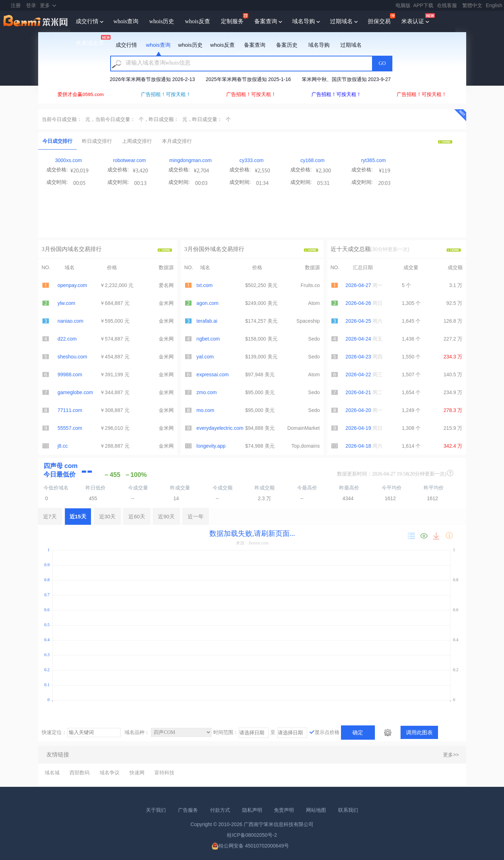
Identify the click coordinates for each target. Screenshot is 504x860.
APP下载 (423, 5)
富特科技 (164, 773)
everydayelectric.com (220, 428)
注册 (16, 5)
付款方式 (220, 810)
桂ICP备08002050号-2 (252, 835)
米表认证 (413, 21)
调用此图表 (419, 732)
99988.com (70, 374)
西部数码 (80, 773)
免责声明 (284, 810)
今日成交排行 (57, 141)
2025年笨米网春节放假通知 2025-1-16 (248, 79)
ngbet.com (208, 339)
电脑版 (403, 5)
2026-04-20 (358, 410)
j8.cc (63, 446)
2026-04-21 (358, 392)
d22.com (67, 339)
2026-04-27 (358, 285)
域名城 (52, 773)
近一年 (196, 516)
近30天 (108, 516)
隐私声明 (252, 810)
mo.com (205, 410)
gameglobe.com (75, 392)
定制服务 (232, 21)
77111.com (70, 410)
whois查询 (126, 21)
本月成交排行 (177, 141)
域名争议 (110, 773)
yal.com (205, 357)
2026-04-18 (358, 446)
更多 (45, 5)
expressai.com (213, 374)
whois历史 (162, 21)
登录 (31, 5)
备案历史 (287, 45)
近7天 (50, 516)
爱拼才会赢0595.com (80, 94)
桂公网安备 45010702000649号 (250, 846)
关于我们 (156, 810)
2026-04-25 (358, 321)
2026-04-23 (358, 357)
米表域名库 (90, 43)
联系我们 (348, 810)
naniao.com (70, 321)
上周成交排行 (137, 141)
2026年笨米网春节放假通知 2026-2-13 (152, 79)
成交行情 (87, 21)
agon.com (207, 303)
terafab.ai (207, 321)
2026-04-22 (358, 374)
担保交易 (379, 21)
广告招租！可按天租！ (166, 94)
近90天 (166, 516)
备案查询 (266, 21)
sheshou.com (72, 357)
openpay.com (72, 285)
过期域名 (341, 21)
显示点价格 (327, 732)
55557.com (70, 428)
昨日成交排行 (97, 141)
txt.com (205, 285)
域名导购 (304, 21)
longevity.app (211, 446)
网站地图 (316, 810)
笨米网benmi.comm (36, 21)
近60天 (137, 516)
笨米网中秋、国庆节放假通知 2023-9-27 (346, 79)
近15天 (78, 516)
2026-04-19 (358, 428)
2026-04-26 (358, 303)
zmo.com (207, 392)
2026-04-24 (358, 339)
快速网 (137, 773)
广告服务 (188, 810)
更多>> (451, 755)
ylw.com (66, 303)
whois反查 (197, 21)
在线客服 (447, 5)
